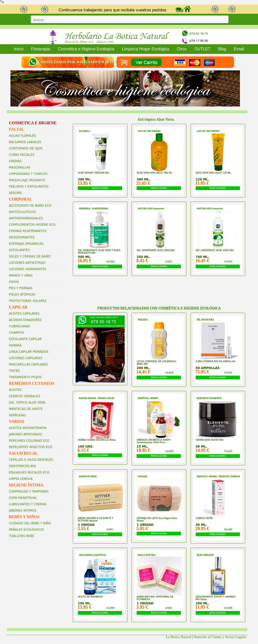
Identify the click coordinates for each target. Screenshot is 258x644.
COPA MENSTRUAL (23, 498)
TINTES (14, 371)
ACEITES (15, 390)
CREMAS (15, 161)
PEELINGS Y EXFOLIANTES (29, 187)
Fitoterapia (41, 49)
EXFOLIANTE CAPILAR (25, 339)
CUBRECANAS (19, 326)
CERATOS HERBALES (25, 396)
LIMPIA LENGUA (21, 479)
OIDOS (14, 282)
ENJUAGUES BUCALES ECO (29, 472)
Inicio (19, 49)
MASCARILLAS (20, 167)
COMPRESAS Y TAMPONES (29, 492)
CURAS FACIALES (22, 155)
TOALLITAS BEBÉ (22, 536)
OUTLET (202, 49)
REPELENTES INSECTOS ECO (31, 447)
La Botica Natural (179, 637)
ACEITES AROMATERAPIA (28, 428)
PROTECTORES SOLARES (28, 301)
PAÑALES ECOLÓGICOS (26, 530)
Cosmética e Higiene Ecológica (86, 49)
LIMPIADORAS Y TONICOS (28, 174)
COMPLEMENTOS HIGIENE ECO (32, 225)
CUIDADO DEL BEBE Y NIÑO (30, 523)
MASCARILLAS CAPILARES (28, 364)
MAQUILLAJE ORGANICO (27, 180)
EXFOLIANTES (19, 250)
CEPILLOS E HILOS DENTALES (31, 460)
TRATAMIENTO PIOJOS (25, 377)
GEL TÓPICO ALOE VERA (27, 403)
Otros (182, 49)
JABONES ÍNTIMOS (23, 511)
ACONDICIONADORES (25, 320)
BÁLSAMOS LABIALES (25, 142)
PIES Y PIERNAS (21, 288)
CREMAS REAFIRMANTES (28, 231)
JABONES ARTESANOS (25, 434)
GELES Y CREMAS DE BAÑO (30, 256)
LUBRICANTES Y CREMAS (28, 504)
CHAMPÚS (17, 333)
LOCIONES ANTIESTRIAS (27, 263)
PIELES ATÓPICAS (22, 295)
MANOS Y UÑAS (21, 275)
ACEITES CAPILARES (24, 314)
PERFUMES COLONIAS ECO (29, 441)
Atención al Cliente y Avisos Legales (220, 637)
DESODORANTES (22, 237)
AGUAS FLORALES (22, 136)
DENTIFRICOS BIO (22, 466)
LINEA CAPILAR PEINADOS (29, 352)
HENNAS (15, 345)
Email (239, 49)
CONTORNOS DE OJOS (26, 148)
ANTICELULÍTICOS (22, 212)
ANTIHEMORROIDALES (26, 218)
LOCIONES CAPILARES (26, 358)
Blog (222, 49)
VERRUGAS (17, 415)
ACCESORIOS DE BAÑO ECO (30, 206)
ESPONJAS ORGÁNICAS (26, 244)
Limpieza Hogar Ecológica (146, 49)
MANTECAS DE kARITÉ (26, 409)
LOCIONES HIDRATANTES (28, 269)
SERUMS (15, 193)
